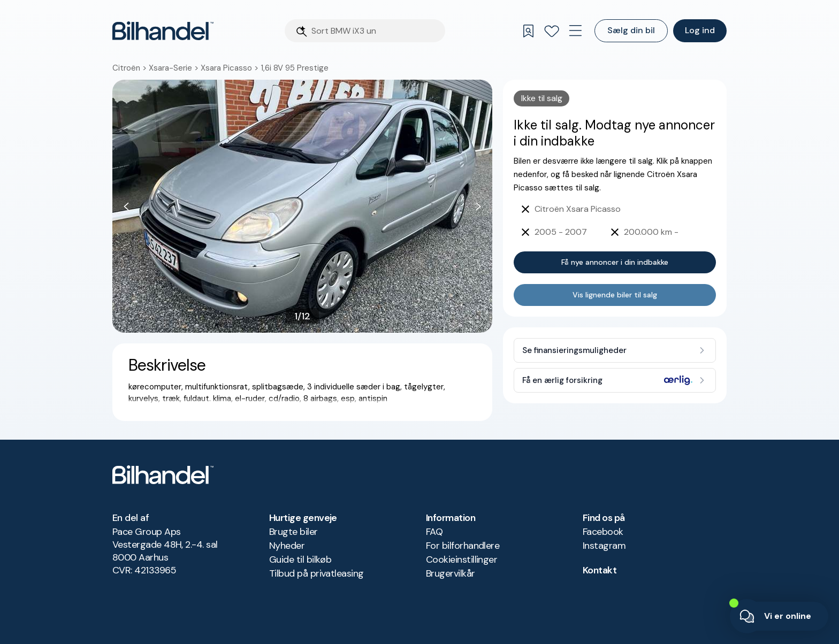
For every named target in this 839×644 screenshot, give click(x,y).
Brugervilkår (451, 573)
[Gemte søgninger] (528, 31)
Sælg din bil (631, 30)
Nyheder (287, 546)
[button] (302, 206)
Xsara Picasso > (231, 68)
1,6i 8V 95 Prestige (295, 68)
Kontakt (600, 570)
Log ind (700, 30)
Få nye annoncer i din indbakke (615, 262)
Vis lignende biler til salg (615, 295)
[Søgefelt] (375, 31)
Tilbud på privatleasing (316, 573)
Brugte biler (293, 532)
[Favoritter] (552, 31)
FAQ (434, 532)
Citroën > (131, 68)
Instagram (604, 546)
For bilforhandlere (463, 546)
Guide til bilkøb (300, 559)
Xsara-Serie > (175, 68)
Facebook (603, 532)
